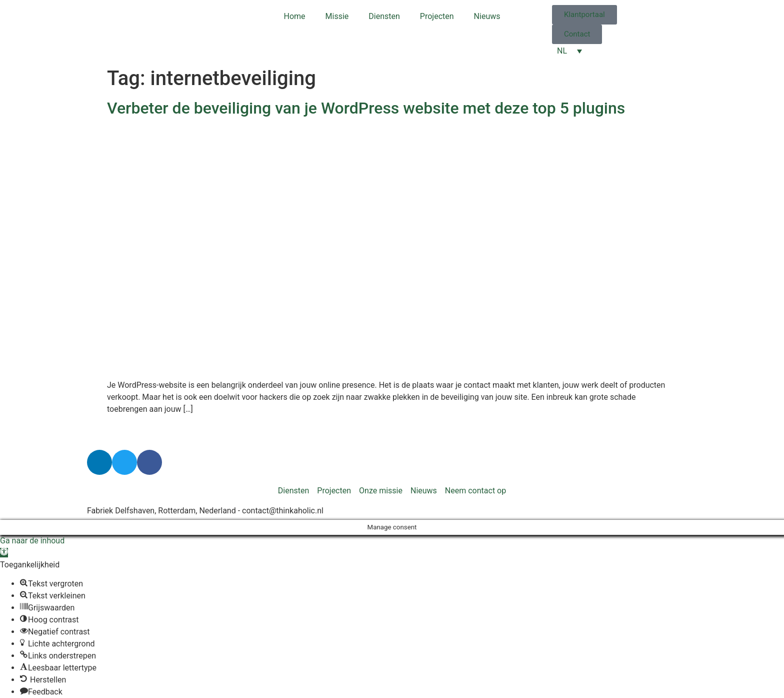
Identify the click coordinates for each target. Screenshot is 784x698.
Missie (337, 16)
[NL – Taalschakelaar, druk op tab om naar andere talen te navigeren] (569, 51)
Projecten (437, 16)
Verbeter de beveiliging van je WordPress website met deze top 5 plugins (366, 108)
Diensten (384, 16)
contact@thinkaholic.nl (283, 511)
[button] (4, 553)
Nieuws (487, 16)
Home (295, 16)
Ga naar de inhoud (32, 541)
